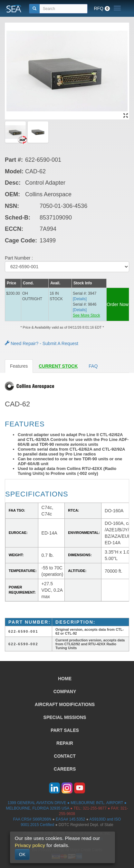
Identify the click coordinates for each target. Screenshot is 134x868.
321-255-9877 (95, 808)
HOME (65, 679)
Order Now (118, 304)
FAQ (93, 366)
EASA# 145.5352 (70, 819)
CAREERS (65, 769)
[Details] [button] (80, 299)
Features (19, 366)
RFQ (102, 8)
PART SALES (65, 730)
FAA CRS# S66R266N (32, 819)
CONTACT (65, 756)
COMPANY (65, 691)
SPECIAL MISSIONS (65, 717)
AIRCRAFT (65, 704)
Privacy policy (30, 845)
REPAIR (65, 743)
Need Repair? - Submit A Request (42, 343)
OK (22, 854)
